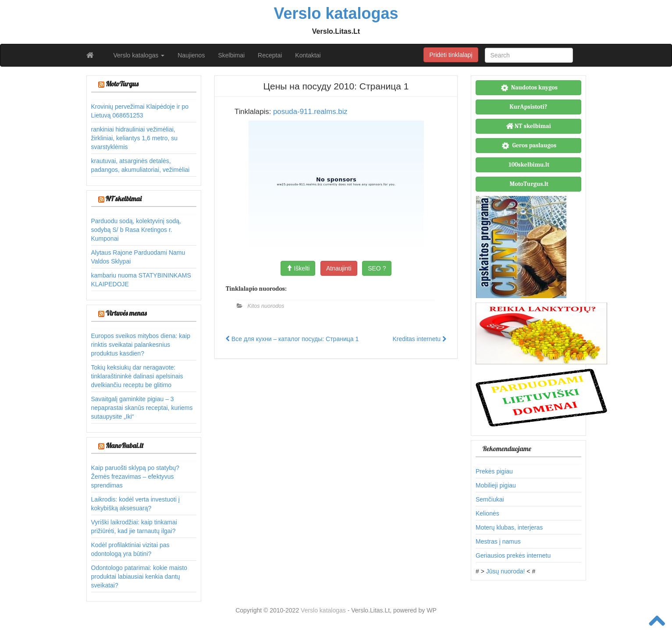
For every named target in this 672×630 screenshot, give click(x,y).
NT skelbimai (124, 199)
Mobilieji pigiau (496, 485)
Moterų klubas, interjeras (509, 527)
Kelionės (487, 513)
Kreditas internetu (419, 339)
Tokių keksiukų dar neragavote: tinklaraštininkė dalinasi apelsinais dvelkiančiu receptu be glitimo (137, 376)
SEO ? (377, 268)
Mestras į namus (498, 541)
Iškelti (298, 268)
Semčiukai (490, 499)
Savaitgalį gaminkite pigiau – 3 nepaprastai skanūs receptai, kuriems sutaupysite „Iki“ (142, 408)
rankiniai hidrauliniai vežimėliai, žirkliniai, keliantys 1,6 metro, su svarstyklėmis (135, 138)
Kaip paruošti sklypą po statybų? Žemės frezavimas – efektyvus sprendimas (135, 477)
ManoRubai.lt (124, 445)
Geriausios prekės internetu (513, 555)
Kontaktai (308, 55)
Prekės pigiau (494, 471)
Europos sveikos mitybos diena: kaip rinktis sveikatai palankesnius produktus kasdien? (141, 345)
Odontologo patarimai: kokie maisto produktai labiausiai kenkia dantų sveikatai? (139, 577)
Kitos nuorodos (266, 306)
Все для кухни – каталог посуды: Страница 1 (292, 339)
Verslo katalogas (139, 55)
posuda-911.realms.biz (310, 112)
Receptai (270, 55)
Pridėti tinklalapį (451, 55)
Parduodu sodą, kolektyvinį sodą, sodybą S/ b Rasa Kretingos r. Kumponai (136, 230)
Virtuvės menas (126, 313)
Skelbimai (231, 55)
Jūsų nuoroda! (506, 571)
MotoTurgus (122, 84)
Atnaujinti (339, 268)
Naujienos (191, 55)
